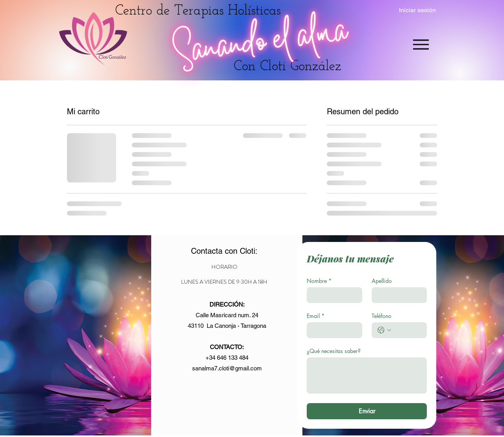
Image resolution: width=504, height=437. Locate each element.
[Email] (332, 330)
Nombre (319, 281)
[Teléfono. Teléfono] (407, 330)
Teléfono (382, 316)
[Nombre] (332, 295)
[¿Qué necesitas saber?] (367, 376)
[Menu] (421, 44)
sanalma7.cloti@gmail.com (227, 368)
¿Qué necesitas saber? (334, 351)
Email (316, 316)
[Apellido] (397, 295)
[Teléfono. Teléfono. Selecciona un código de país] (384, 330)
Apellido (382, 281)
